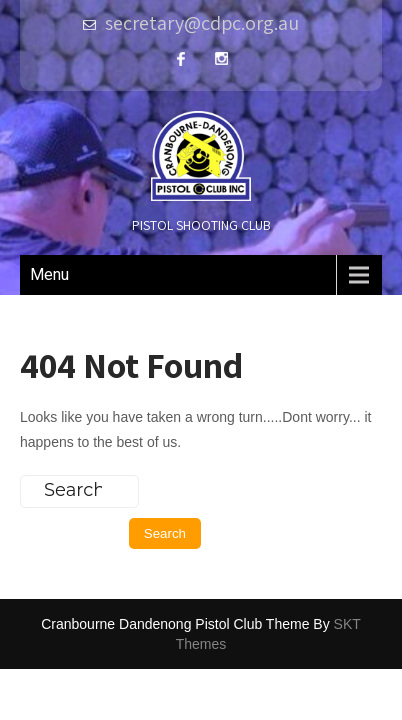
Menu (49, 274)
